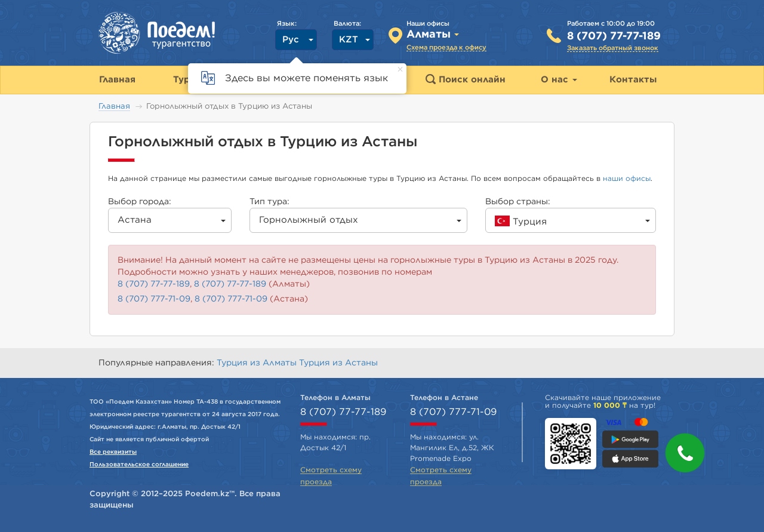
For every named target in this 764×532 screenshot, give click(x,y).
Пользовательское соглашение (139, 465)
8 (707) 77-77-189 (614, 36)
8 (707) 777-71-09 (154, 299)
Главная (114, 107)
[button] (685, 453)
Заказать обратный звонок (613, 48)
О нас (559, 80)
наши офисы (627, 179)
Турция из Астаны (338, 363)
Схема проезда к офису (446, 47)
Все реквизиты (113, 452)
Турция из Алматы (258, 363)
